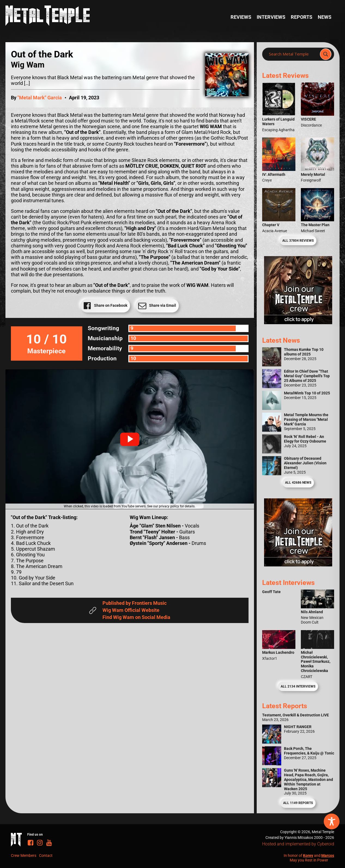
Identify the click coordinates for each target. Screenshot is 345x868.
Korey (308, 855)
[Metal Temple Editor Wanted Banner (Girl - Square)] (298, 323)
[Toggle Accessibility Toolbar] (332, 821)
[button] (130, 439)
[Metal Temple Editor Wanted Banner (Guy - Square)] (298, 565)
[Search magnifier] (326, 54)
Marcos (328, 855)
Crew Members (24, 855)
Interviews (271, 17)
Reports (302, 17)
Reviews (241, 17)
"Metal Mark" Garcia (40, 98)
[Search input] (293, 54)
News (325, 17)
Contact (46, 855)
